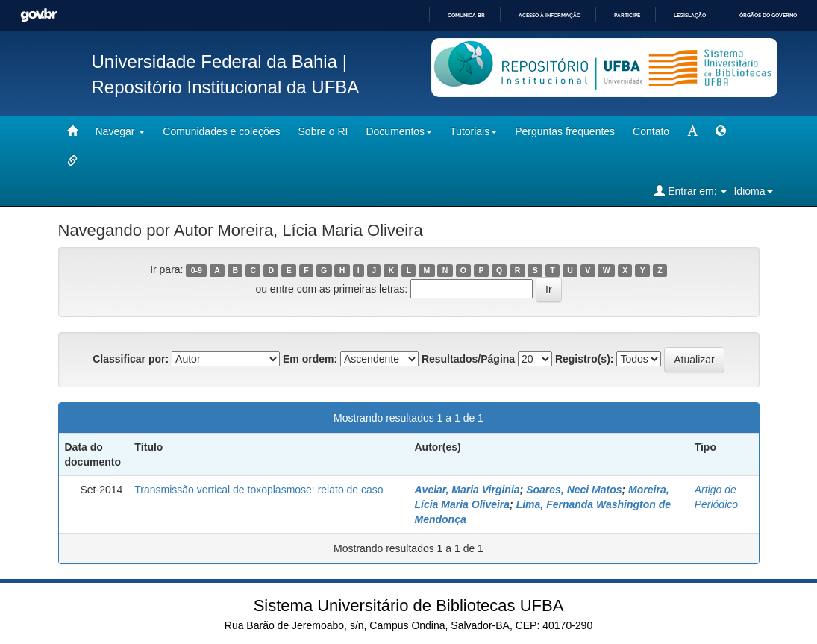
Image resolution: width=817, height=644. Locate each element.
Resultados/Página (468, 359)
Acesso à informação (550, 15)
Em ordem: (310, 359)
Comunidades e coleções (221, 131)
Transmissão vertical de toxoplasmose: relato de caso (259, 490)
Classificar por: (131, 359)
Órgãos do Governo (768, 15)
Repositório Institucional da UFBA (226, 87)
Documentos (399, 131)
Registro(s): (585, 359)
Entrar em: (691, 191)
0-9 (197, 270)
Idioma (753, 191)
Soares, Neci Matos (574, 490)
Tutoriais (473, 131)
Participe (627, 15)
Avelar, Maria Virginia (467, 490)
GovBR (39, 15)
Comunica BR (466, 15)
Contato (651, 131)
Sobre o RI (323, 131)
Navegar (120, 131)
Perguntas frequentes (565, 131)
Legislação (690, 15)
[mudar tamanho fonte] (692, 131)
